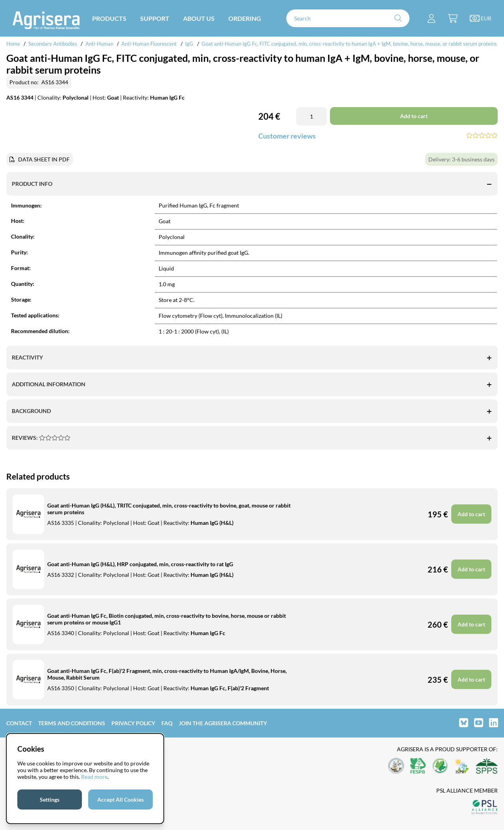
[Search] (348, 18)
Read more (94, 777)
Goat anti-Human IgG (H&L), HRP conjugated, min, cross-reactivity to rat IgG (140, 564)
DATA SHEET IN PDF (44, 159)
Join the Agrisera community (223, 723)
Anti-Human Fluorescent (149, 44)
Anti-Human (99, 44)
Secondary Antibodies (53, 44)
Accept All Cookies (120, 799)
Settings (50, 799)
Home (13, 44)
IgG (189, 44)
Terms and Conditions (72, 723)
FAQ (167, 723)
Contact (19, 723)
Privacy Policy (133, 723)
